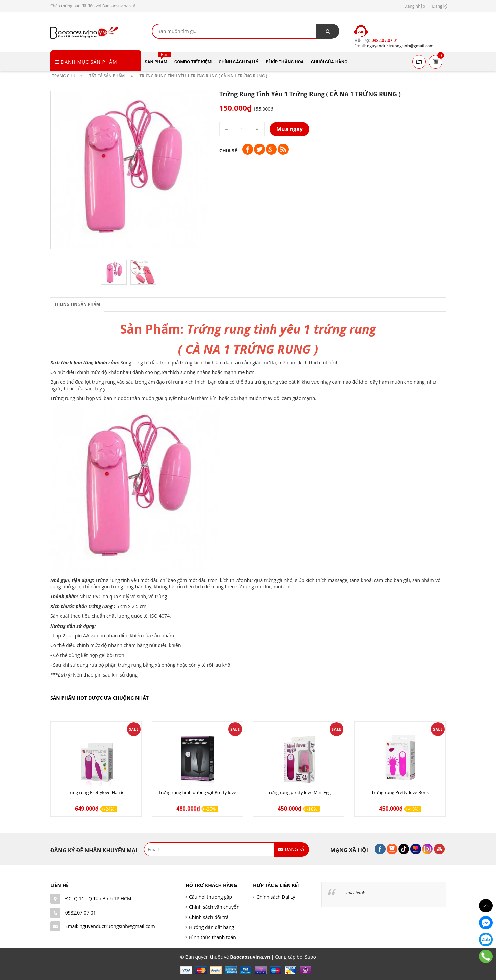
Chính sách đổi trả (209, 917)
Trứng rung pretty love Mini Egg (299, 792)
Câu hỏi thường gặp (210, 897)
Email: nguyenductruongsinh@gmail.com (110, 926)
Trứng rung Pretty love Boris (400, 792)
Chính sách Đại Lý (276, 897)
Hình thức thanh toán (213, 937)
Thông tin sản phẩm (77, 304)
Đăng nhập (415, 6)
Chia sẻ (228, 150)
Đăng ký (440, 6)
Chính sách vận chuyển (214, 907)
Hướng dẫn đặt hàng (212, 927)
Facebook (355, 893)
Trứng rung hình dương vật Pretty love (197, 792)
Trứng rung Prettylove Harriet (96, 792)
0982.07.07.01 (81, 913)
